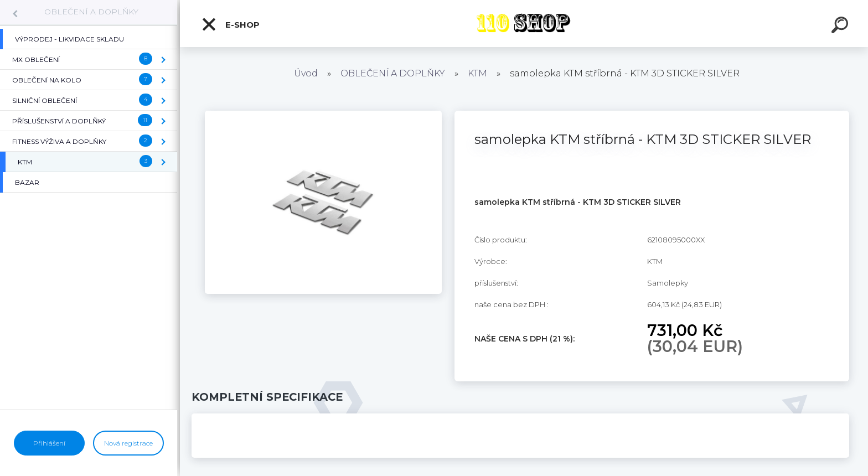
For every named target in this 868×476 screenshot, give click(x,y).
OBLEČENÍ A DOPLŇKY (91, 12)
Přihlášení (49, 443)
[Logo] (524, 24)
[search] (841, 27)
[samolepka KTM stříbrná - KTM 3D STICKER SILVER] (323, 115)
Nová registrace (128, 443)
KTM (477, 73)
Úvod (306, 73)
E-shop (230, 24)
